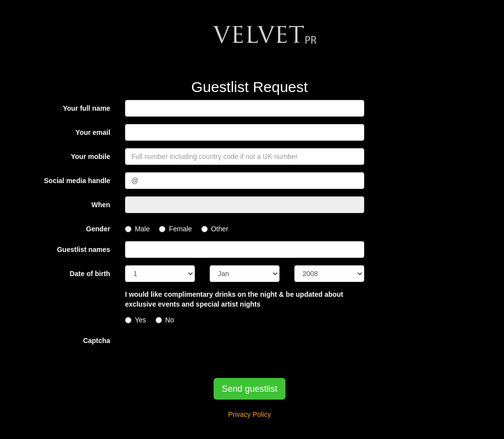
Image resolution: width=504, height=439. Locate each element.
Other (215, 229)
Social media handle (77, 181)
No (165, 320)
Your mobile (91, 157)
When (101, 205)
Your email (93, 132)
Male (137, 229)
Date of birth (90, 274)
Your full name (87, 108)
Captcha (97, 341)
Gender (98, 229)
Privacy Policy (249, 414)
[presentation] (200, 351)
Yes (136, 320)
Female (175, 229)
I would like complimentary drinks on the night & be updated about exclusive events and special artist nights (234, 299)
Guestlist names (84, 250)
